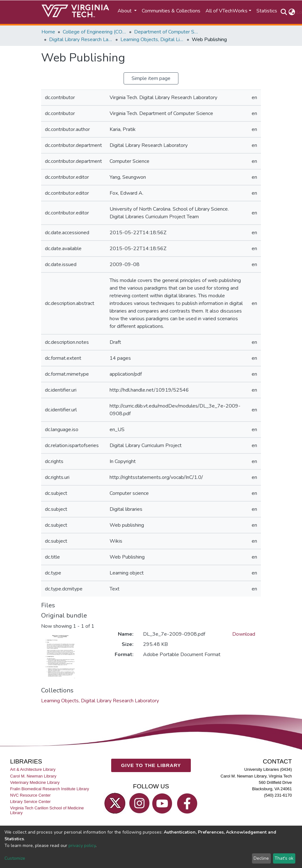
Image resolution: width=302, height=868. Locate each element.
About (125, 11)
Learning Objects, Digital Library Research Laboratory (152, 40)
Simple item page (151, 78)
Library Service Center (30, 802)
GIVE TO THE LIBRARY (151, 765)
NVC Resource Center (30, 795)
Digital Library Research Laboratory (81, 40)
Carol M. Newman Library (33, 776)
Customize (15, 858)
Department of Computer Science (166, 32)
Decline (261, 858)
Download (244, 634)
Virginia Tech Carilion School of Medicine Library (47, 810)
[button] (292, 12)
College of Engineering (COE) (95, 32)
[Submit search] (284, 12)
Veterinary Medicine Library (35, 782)
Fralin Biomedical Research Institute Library (50, 789)
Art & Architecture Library (33, 770)
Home (48, 32)
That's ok (284, 858)
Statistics (267, 11)
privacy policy (82, 846)
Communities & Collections (171, 11)
